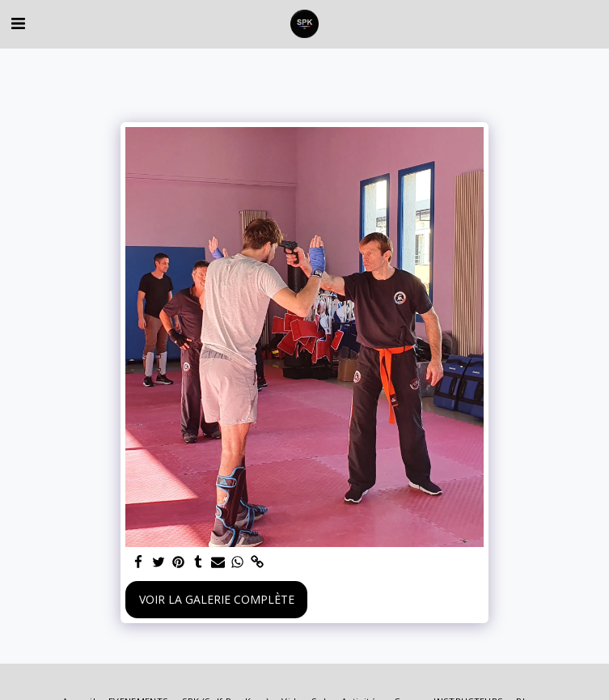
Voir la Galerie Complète (217, 599)
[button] (18, 23)
